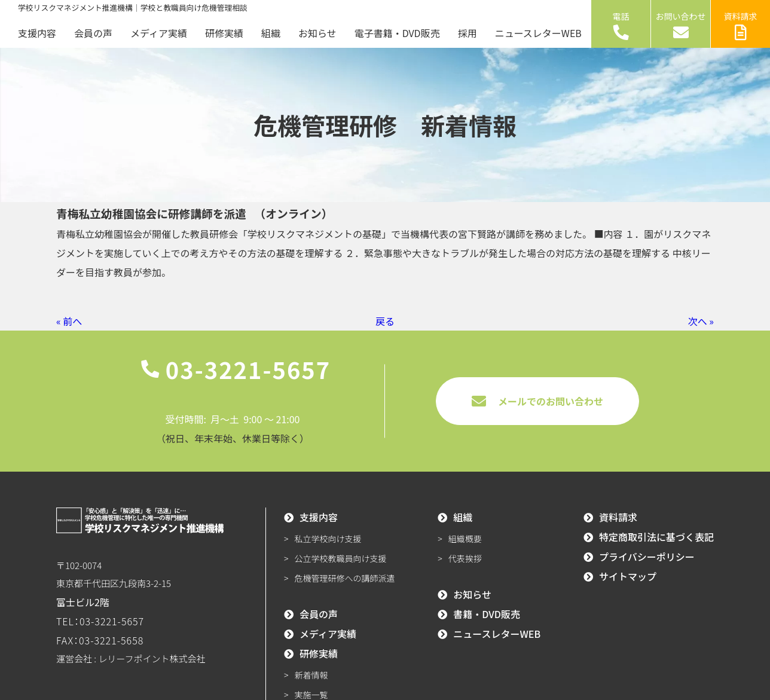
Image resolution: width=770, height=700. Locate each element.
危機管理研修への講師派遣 (345, 578)
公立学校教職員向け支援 (341, 558)
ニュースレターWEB (538, 33)
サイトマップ (628, 576)
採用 (467, 33)
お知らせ (317, 33)
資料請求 (741, 25)
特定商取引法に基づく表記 (656, 537)
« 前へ (69, 321)
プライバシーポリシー (647, 557)
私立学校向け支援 (328, 539)
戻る (385, 321)
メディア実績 (159, 33)
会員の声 (93, 33)
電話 (621, 25)
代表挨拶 (465, 558)
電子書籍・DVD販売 (397, 33)
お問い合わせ (681, 25)
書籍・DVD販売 (487, 614)
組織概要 (465, 539)
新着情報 (311, 675)
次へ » (701, 321)
